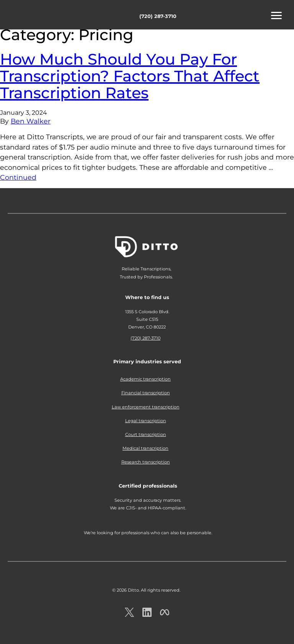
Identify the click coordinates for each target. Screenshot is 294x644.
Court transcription (146, 434)
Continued (18, 177)
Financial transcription (146, 393)
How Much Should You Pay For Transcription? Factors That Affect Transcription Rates (130, 76)
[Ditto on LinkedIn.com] (147, 615)
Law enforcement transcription (146, 407)
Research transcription (146, 462)
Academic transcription (145, 379)
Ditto (31, 16)
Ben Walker (31, 121)
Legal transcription (146, 421)
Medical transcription (145, 448)
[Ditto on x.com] (129, 615)
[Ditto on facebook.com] (165, 615)
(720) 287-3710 (158, 16)
